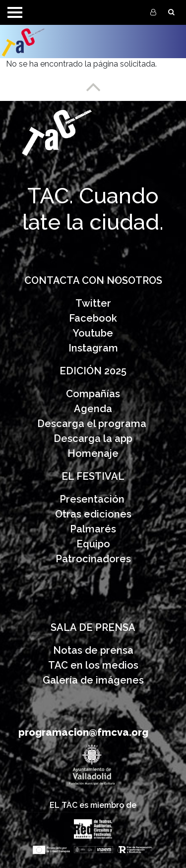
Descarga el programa (93, 424)
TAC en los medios (93, 665)
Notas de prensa (93, 650)
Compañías (93, 394)
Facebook (93, 318)
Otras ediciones (93, 514)
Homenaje (93, 453)
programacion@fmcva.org (83, 732)
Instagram (93, 348)
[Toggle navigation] (15, 12)
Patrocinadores (93, 559)
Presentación (93, 499)
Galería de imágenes (93, 680)
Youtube (93, 333)
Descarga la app (93, 438)
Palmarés (93, 529)
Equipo (93, 544)
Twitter (93, 303)
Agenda (93, 409)
